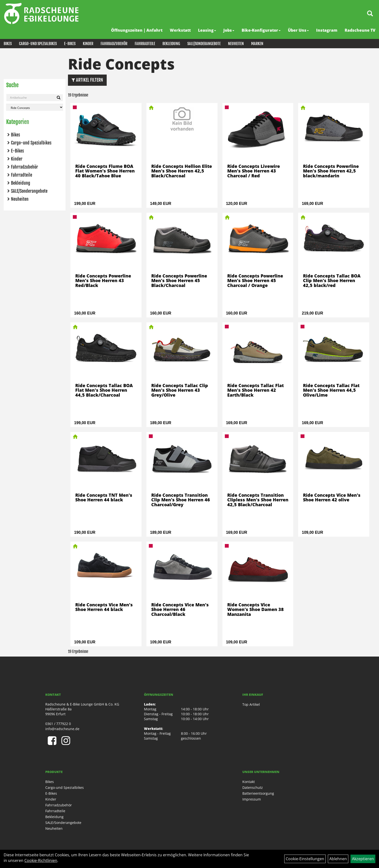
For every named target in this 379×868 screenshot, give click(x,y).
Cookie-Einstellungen (305, 859)
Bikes (8, 44)
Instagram (327, 30)
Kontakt (249, 782)
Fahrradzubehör (114, 44)
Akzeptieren (363, 859)
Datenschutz (253, 787)
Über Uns (298, 30)
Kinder (88, 44)
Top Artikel (251, 704)
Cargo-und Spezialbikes (38, 44)
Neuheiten (236, 44)
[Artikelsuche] (370, 14)
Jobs (229, 30)
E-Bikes (70, 44)
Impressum (252, 799)
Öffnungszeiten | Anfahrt (137, 30)
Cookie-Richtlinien (41, 860)
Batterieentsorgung (258, 793)
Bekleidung (171, 44)
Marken (257, 44)
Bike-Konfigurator (261, 30)
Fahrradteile (145, 44)
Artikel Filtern (87, 80)
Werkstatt (180, 30)
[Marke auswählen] (35, 107)
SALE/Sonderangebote (204, 44)
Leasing (207, 30)
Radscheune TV (360, 30)
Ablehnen (338, 859)
